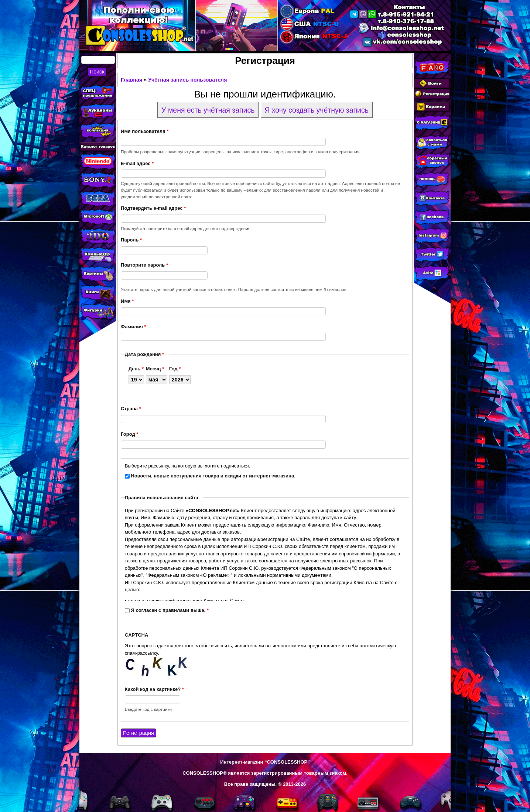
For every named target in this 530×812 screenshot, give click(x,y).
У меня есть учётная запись (208, 110)
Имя (127, 301)
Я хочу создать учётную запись (317, 110)
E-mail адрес (137, 163)
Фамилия (133, 327)
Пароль (131, 240)
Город (129, 434)
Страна (131, 409)
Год (175, 369)
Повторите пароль (144, 265)
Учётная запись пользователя (187, 80)
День (136, 369)
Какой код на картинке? (154, 689)
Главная (131, 80)
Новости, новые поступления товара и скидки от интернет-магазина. (213, 476)
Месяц (155, 369)
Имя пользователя (145, 131)
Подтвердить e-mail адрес (153, 208)
